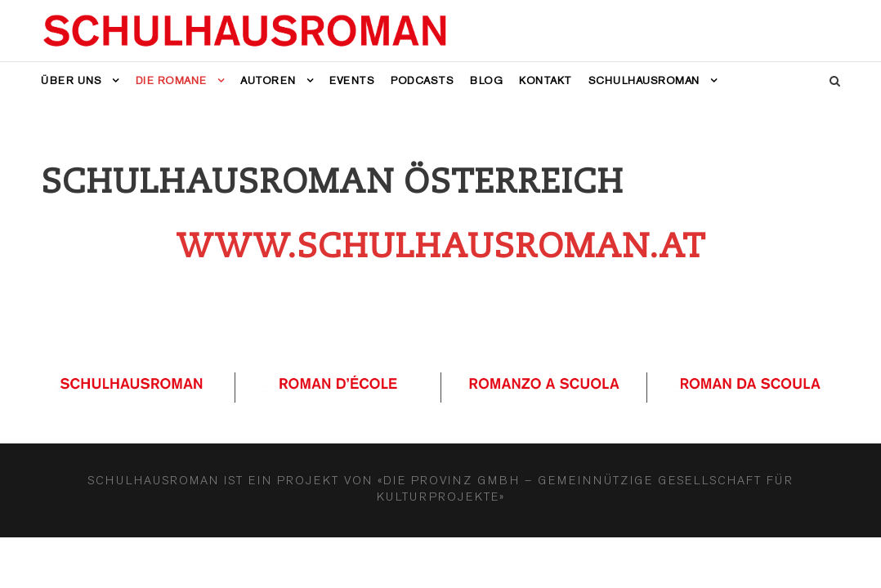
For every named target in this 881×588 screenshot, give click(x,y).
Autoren (268, 80)
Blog (486, 80)
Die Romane (171, 80)
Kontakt (546, 80)
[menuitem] (653, 92)
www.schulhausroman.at (440, 246)
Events (352, 80)
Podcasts (422, 80)
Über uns (71, 80)
